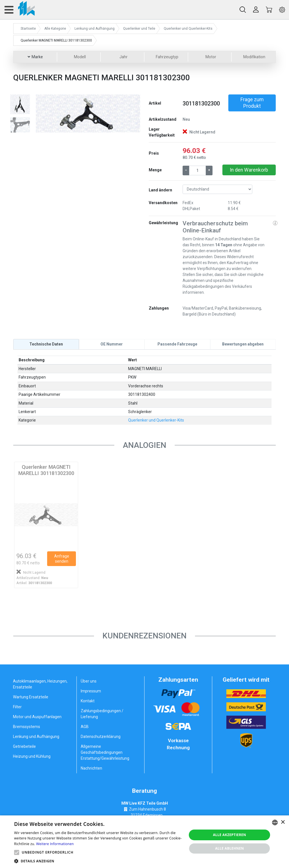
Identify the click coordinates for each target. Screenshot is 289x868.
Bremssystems (27, 727)
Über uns (89, 681)
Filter (17, 707)
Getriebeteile (24, 746)
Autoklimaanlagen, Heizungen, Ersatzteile (40, 684)
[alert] (144, 842)
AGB (85, 727)
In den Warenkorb (249, 170)
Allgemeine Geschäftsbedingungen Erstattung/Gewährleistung (105, 752)
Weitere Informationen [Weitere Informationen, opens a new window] (55, 844)
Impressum (91, 691)
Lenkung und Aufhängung (36, 737)
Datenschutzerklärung (101, 737)
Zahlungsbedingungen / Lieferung (102, 714)
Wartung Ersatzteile (31, 697)
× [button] (283, 822)
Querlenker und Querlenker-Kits (156, 420)
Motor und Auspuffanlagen (37, 717)
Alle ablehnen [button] (229, 848)
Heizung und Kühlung (32, 756)
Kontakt (88, 701)
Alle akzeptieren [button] (229, 835)
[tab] (46, 344)
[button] (44, 114)
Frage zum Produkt (252, 103)
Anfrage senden (62, 559)
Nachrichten (91, 768)
